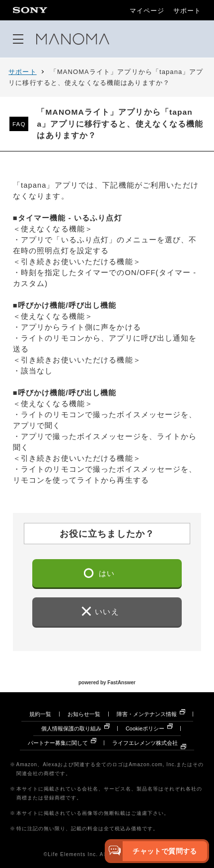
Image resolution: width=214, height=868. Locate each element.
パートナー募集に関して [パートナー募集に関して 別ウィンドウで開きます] (58, 743)
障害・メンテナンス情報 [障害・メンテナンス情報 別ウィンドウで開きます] (147, 714)
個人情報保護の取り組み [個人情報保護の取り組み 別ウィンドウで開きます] (71, 728)
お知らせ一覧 (84, 714)
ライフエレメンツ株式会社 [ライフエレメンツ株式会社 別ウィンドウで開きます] (145, 743)
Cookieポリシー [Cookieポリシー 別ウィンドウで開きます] (145, 728)
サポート (187, 11)
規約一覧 (40, 714)
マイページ (147, 11)
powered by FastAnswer (107, 683)
